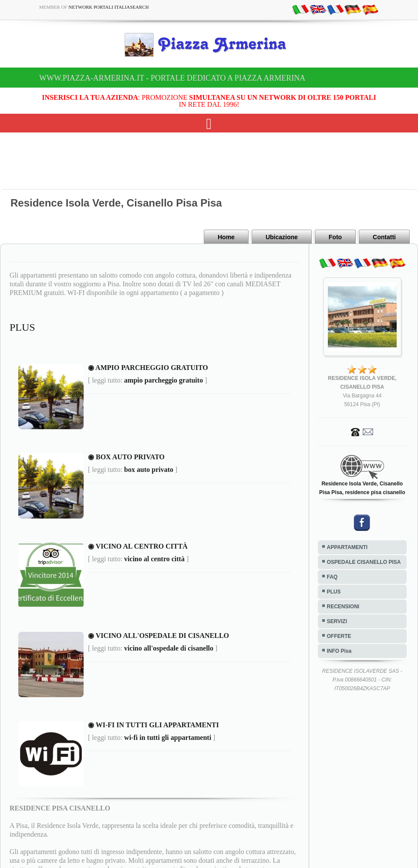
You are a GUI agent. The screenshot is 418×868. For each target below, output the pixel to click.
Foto (335, 237)
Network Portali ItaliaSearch (109, 7)
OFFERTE (339, 636)
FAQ (332, 577)
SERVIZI (337, 621)
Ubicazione (282, 237)
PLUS (334, 592)
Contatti (384, 237)
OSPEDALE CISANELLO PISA (364, 562)
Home (226, 237)
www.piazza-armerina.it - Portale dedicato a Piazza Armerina (172, 78)
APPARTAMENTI (347, 547)
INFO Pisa (339, 651)
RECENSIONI (343, 607)
